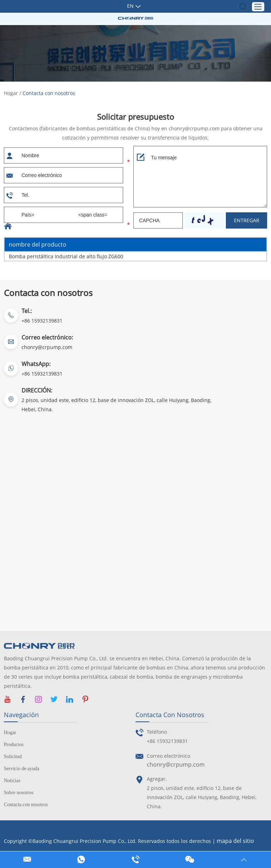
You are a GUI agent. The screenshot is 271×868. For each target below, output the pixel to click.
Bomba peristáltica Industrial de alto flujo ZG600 (66, 256)
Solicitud (13, 757)
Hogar (11, 93)
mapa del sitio (235, 841)
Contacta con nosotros (49, 93)
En (130, 6)
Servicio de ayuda (22, 769)
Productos (14, 745)
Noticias (12, 781)
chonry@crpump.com (47, 347)
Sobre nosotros (19, 793)
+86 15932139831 (42, 374)
